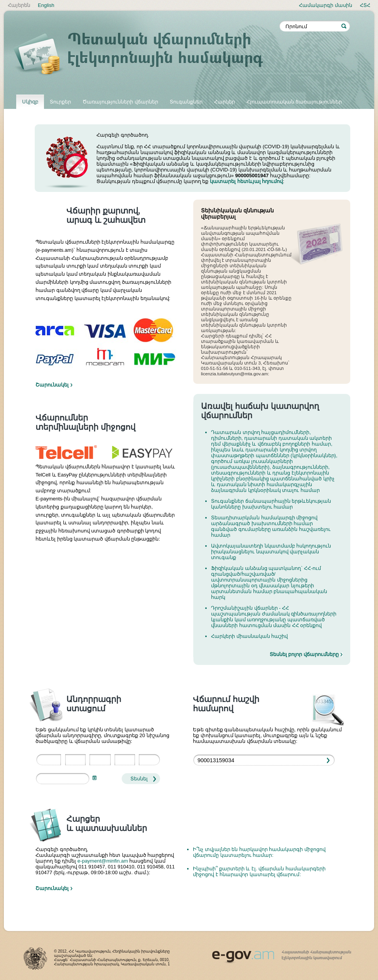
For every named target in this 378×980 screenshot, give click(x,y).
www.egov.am (282, 953)
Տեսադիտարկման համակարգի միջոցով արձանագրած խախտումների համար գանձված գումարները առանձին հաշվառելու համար (271, 526)
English (46, 5)
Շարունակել (52, 385)
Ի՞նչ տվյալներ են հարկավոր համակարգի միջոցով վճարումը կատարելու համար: (259, 852)
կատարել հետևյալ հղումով (246, 181)
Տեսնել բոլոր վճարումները (304, 654)
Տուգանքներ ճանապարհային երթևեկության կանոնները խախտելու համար (271, 504)
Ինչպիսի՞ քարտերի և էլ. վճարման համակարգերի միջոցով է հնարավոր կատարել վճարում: (259, 871)
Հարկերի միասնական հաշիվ (249, 636)
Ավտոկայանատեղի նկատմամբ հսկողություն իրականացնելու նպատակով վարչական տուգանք (271, 552)
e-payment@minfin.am (103, 861)
